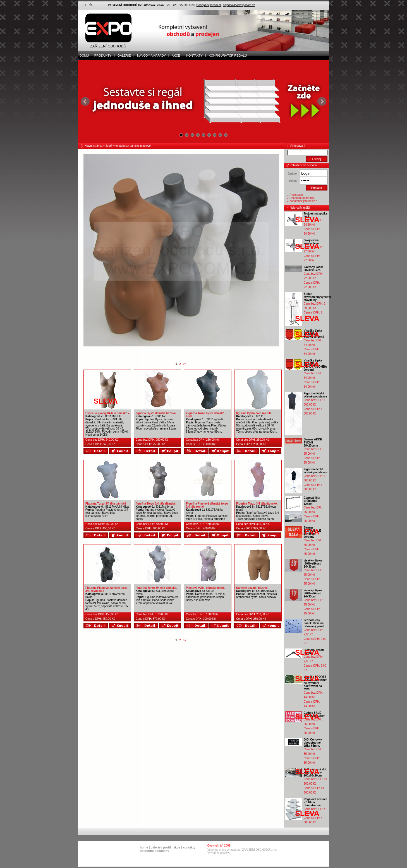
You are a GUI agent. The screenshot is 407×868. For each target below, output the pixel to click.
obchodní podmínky (155, 851)
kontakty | (195, 56)
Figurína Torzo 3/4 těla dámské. (156, 588)
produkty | (103, 56)
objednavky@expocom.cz (239, 5)
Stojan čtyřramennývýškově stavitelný (318, 297)
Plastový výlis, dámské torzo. (205, 588)
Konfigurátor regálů (227, 56)
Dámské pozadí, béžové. (252, 588)
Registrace (296, 195)
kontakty (189, 847)
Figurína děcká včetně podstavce (315, 471)
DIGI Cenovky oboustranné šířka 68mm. (313, 743)
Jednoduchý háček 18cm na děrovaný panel (314, 623)
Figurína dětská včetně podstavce (315, 395)
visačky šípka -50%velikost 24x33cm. (313, 564)
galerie (156, 847)
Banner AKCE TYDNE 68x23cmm (313, 443)
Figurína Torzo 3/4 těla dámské (106, 504)
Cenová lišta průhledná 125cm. (312, 501)
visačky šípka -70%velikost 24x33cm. (313, 593)
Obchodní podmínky (302, 198)
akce (177, 847)
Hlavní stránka (94, 146)
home (144, 847)
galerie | (125, 56)
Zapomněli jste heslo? (303, 201)
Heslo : (294, 181)
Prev (85, 102)
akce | (177, 56)
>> (185, 364)
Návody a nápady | (152, 56)
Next (322, 102)
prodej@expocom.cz (209, 5)
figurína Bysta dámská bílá (254, 413)
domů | (85, 56)
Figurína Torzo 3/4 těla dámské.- (257, 504)
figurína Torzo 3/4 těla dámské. (156, 504)
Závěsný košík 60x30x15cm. (313, 269)
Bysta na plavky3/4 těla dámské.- (107, 413)
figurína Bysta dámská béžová (156, 413)
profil (167, 847)
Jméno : (293, 174)
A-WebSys (224, 853)
